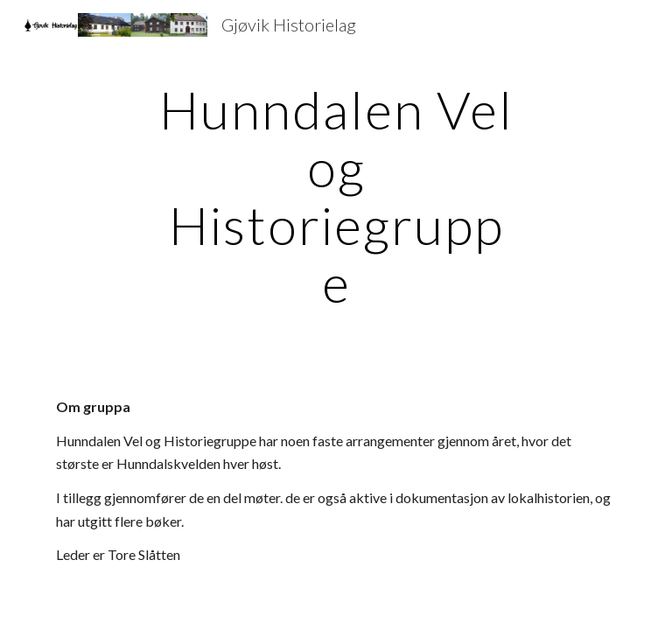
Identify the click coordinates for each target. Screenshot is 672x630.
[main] (336, 196)
